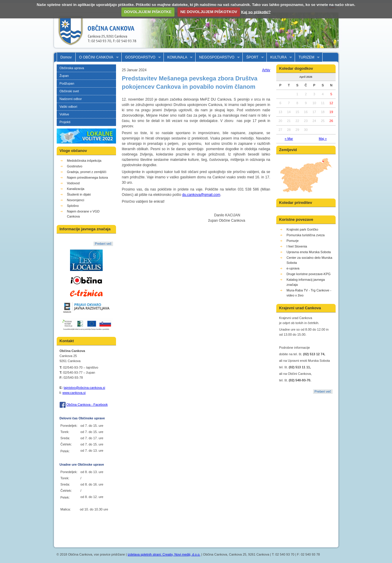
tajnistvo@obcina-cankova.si (85, 388)
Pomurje (293, 241)
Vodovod (73, 183)
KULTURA (279, 57)
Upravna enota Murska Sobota (309, 252)
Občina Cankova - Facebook (87, 405)
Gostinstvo (75, 166)
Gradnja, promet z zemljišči (87, 172)
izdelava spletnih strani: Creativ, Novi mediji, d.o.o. (164, 554)
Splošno (73, 206)
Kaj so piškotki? (256, 12)
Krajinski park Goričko (303, 229)
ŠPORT (253, 57)
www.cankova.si (74, 393)
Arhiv (266, 70)
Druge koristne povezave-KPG (309, 274)
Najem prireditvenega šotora (88, 177)
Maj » (323, 139)
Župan (64, 76)
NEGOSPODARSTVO (218, 57)
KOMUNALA (178, 57)
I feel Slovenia (297, 246)
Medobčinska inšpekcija (84, 161)
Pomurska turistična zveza (306, 235)
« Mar (289, 139)
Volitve (64, 114)
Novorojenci (76, 200)
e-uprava (293, 268)
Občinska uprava (72, 68)
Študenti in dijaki (79, 194)
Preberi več (103, 244)
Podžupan (67, 83)
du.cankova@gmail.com (201, 195)
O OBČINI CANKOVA (97, 57)
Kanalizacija (76, 189)
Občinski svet (69, 91)
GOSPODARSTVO (141, 57)
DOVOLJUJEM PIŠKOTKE (148, 12)
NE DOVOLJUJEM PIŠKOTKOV (209, 12)
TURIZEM (307, 57)
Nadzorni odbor (71, 99)
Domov (66, 57)
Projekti (65, 122)
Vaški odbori (69, 107)
